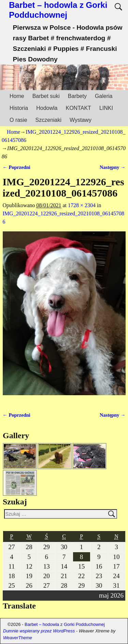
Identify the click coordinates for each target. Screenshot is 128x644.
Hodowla (47, 108)
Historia (19, 108)
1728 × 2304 (82, 205)
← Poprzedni (17, 167)
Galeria (104, 96)
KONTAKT (79, 108)
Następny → (113, 167)
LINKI (106, 108)
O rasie (18, 120)
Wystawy (81, 120)
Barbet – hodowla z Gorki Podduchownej (58, 10)
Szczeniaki (48, 120)
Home (17, 96)
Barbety (77, 96)
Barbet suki (46, 96)
